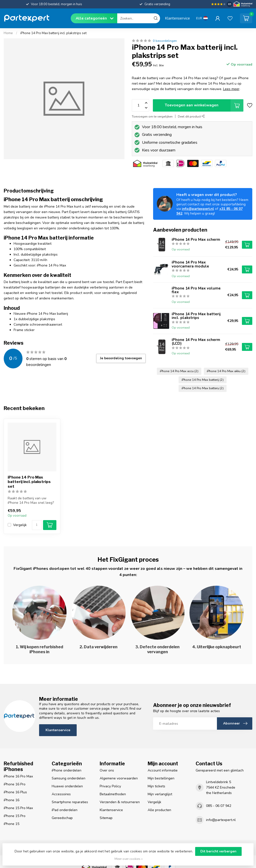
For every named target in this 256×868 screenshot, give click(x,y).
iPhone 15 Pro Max (18, 808)
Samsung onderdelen (69, 778)
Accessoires (61, 794)
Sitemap (106, 818)
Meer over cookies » (129, 859)
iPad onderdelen (65, 810)
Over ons (107, 770)
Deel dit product (191, 116)
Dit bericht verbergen (218, 851)
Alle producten (159, 810)
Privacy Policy (110, 786)
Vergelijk (20, 525)
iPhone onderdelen (67, 770)
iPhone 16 (12, 800)
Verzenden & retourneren (120, 802)
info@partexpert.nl (198, 209)
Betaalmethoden (113, 794)
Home (8, 33)
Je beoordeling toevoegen (121, 358)
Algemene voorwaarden (119, 778)
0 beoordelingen (165, 41)
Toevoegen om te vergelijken (152, 116)
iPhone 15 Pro (15, 816)
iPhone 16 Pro (15, 784)
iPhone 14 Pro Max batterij (203, 380)
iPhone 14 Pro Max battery (203, 388)
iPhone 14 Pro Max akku (226, 371)
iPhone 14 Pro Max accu (179, 371)
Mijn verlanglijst (160, 794)
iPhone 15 (12, 824)
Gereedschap (62, 818)
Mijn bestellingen (161, 778)
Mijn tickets (156, 786)
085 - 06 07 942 (219, 806)
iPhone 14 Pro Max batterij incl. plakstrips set (53, 33)
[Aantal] (37, 525)
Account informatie (163, 770)
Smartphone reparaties (70, 802)
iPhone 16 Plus (15, 792)
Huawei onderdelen (67, 786)
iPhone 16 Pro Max (18, 776)
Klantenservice (177, 18)
